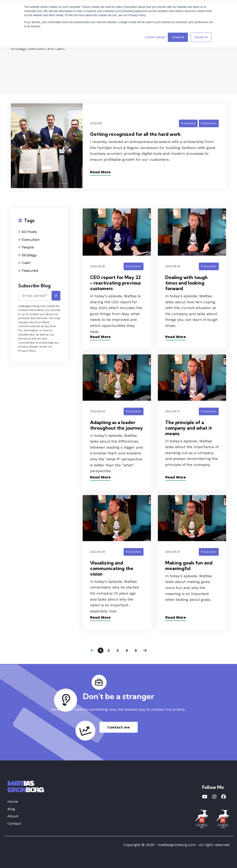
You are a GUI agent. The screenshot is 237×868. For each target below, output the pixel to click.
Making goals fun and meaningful (189, 566)
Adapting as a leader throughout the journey (116, 425)
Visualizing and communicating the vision (112, 568)
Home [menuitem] (13, 801)
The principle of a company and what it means (189, 428)
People (28, 247)
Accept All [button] (178, 37)
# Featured (188, 123)
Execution (31, 240)
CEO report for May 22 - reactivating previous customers (115, 283)
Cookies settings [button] (155, 37)
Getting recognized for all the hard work (135, 134)
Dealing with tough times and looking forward (186, 283)
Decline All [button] (201, 37)
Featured (30, 271)
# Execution (209, 123)
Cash (26, 263)
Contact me (119, 727)
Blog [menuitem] (11, 809)
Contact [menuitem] (14, 823)
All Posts (29, 232)
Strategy (29, 255)
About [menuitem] (13, 816)
